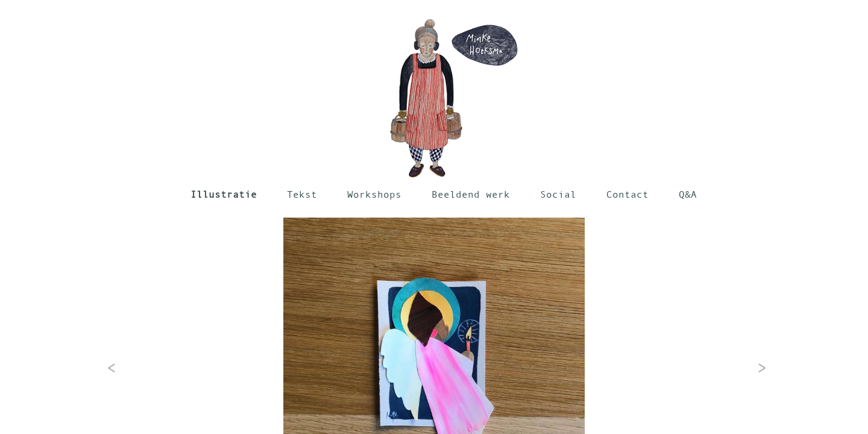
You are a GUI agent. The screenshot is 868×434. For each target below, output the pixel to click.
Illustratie (224, 194)
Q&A (688, 194)
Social (558, 194)
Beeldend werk (471, 194)
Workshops (374, 194)
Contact (627, 194)
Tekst (302, 194)
